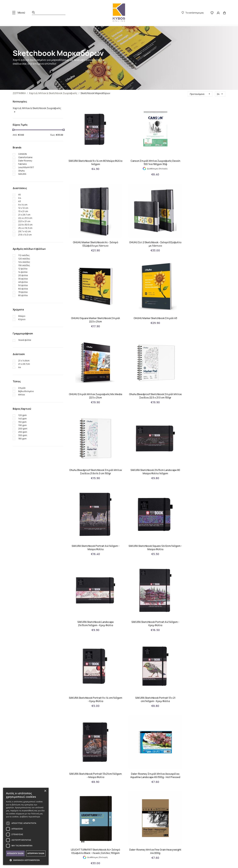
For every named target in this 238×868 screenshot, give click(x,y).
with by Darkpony (215, 861)
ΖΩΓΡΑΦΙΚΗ (19, 93)
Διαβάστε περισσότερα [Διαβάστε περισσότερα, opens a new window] (30, 817)
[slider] (13, 130)
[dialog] (26, 826)
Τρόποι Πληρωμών (58, 810)
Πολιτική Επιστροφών (60, 805)
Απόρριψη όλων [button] (36, 853)
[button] (26, 860)
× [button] (45, 791)
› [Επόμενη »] (154, 694)
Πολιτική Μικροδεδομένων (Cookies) (67, 799)
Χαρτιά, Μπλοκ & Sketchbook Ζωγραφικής (53, 93)
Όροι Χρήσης (55, 816)
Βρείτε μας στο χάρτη (200, 823)
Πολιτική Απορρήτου (59, 822)
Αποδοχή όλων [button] (15, 853)
